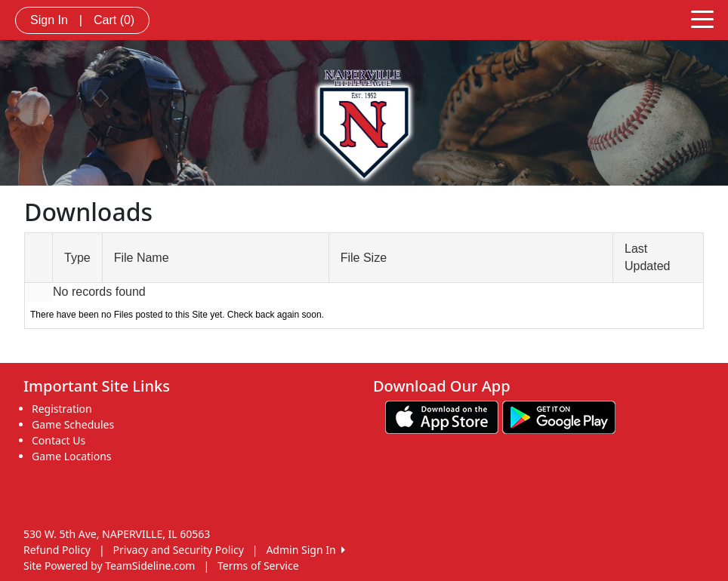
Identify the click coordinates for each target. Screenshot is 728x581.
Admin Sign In (305, 550)
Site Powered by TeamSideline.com (109, 566)
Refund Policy (57, 550)
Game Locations (72, 456)
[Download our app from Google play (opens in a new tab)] (559, 416)
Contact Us (59, 440)
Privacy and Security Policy (179, 550)
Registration (62, 409)
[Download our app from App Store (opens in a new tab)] (442, 416)
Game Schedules (73, 424)
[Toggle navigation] (702, 18)
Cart (114, 20)
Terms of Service (258, 566)
